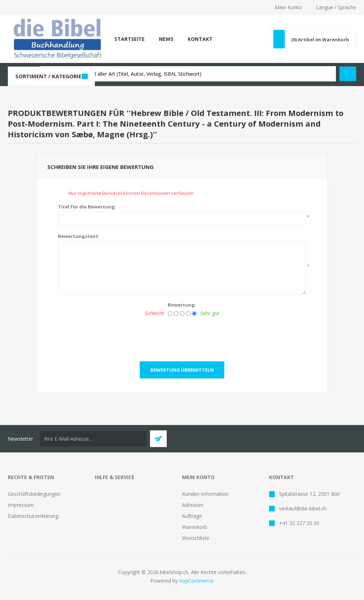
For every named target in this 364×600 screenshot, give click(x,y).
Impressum (21, 505)
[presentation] (182, 337)
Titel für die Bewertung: (87, 207)
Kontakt (200, 39)
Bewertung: (182, 305)
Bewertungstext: (79, 236)
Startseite (130, 39)
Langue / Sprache (336, 7)
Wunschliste (196, 538)
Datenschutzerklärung (33, 516)
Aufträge (192, 516)
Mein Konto (288, 7)
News (166, 39)
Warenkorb (195, 527)
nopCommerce (196, 581)
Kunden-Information (205, 494)
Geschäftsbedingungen (34, 494)
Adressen (193, 505)
